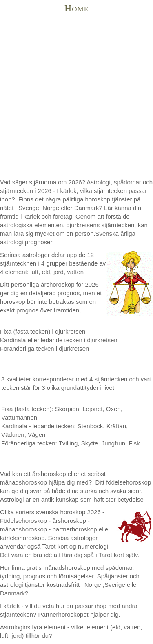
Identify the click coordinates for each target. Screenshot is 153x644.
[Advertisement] (76, 97)
